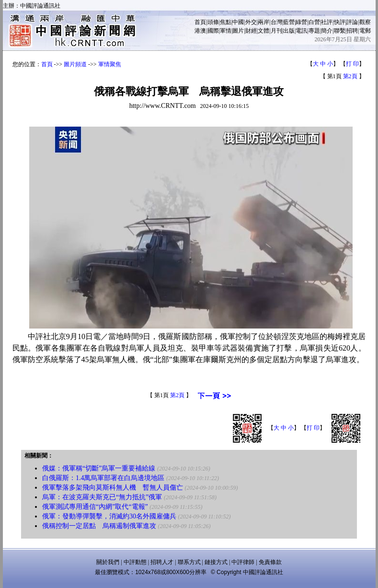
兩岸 (263, 22)
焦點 (226, 22)
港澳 (200, 31)
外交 (251, 22)
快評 (340, 22)
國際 (213, 31)
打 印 (352, 64)
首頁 (200, 22)
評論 (352, 22)
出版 (289, 31)
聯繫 (340, 31)
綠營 (301, 22)
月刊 (276, 31)
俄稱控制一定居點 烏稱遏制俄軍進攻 (99, 526)
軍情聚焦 (110, 64)
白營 (314, 22)
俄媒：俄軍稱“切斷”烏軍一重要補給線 (99, 468)
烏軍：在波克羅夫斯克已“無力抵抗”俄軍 (102, 497)
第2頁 (350, 76)
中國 (238, 22)
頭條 (213, 22)
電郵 (365, 31)
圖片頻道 (75, 64)
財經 (251, 31)
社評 (327, 22)
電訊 (301, 31)
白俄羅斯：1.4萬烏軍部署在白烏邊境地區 (103, 478)
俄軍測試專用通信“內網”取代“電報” (95, 507)
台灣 (276, 22)
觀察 (365, 22)
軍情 (226, 31)
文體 (263, 31)
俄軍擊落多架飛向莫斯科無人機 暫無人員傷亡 (113, 488)
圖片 (238, 31)
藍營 (289, 22)
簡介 (327, 31)
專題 (314, 31)
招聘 (352, 31)
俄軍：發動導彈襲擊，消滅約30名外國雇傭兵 (109, 516)
